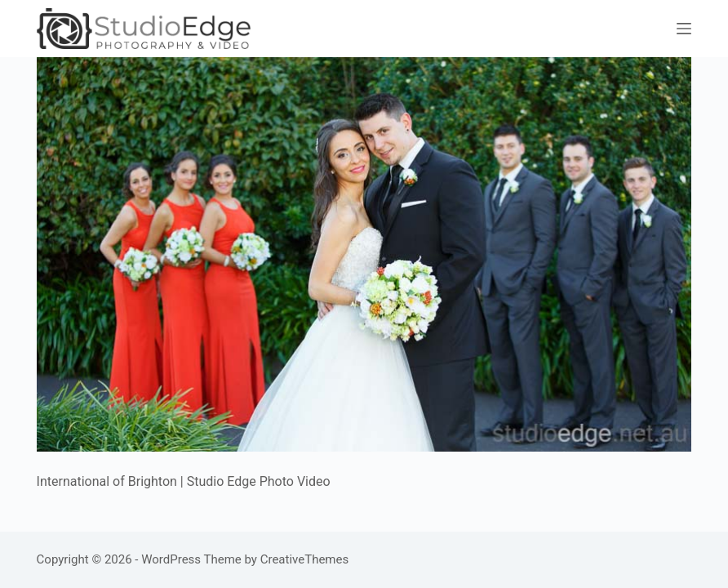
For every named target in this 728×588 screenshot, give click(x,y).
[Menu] (684, 29)
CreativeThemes (305, 559)
